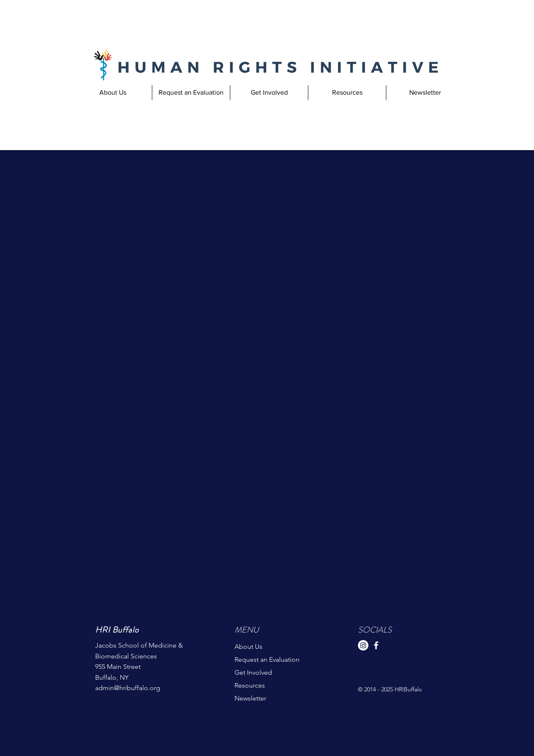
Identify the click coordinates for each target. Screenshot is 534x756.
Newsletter (250, 698)
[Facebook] (376, 645)
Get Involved (253, 672)
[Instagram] (363, 645)
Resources (250, 685)
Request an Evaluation (267, 659)
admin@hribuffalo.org (128, 688)
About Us (248, 647)
